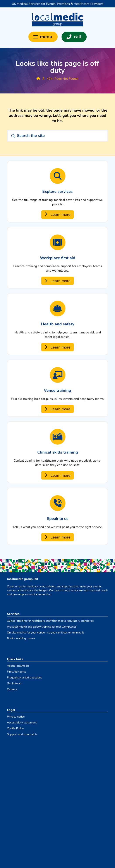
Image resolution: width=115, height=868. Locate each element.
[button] (43, 37)
